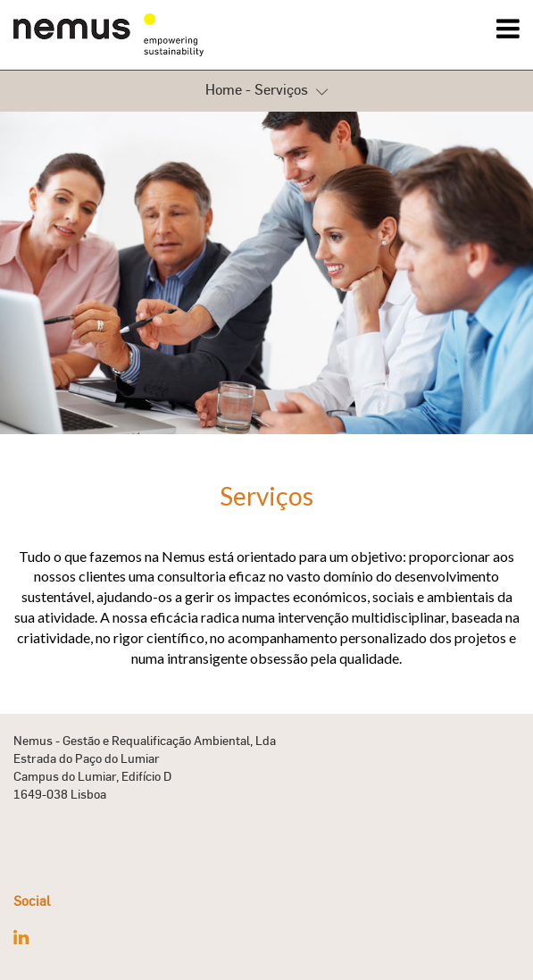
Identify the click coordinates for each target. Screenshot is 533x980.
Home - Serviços (266, 91)
